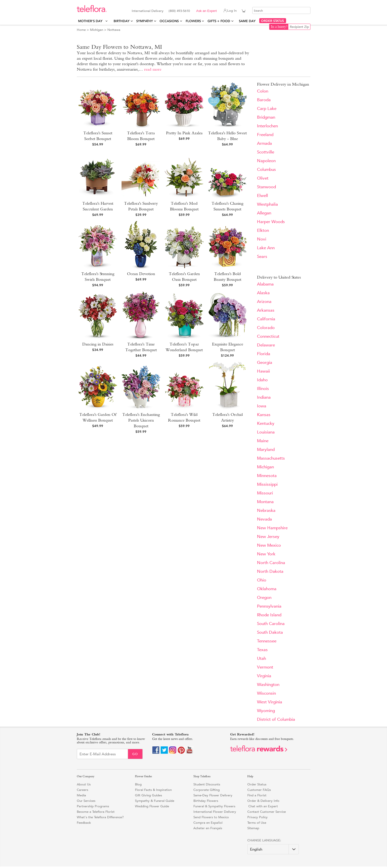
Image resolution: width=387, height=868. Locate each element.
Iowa (262, 406)
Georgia (265, 362)
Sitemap (253, 828)
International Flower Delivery (215, 812)
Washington (268, 685)
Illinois (263, 389)
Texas (262, 650)
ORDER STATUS (272, 21)
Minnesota (267, 476)
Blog (138, 784)
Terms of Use (257, 823)
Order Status (257, 784)
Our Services (86, 801)
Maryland (266, 450)
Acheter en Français (208, 828)
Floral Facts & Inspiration (153, 790)
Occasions (169, 21)
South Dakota (270, 632)
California (266, 319)
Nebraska (266, 510)
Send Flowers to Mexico (211, 817)
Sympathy (145, 21)
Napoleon (266, 161)
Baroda (264, 100)
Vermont (265, 667)
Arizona (264, 302)
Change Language (264, 840)
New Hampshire (272, 528)
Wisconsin (266, 693)
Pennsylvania (269, 606)
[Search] (281, 10)
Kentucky (266, 423)
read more (153, 69)
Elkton (263, 230)
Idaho (262, 380)
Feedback (84, 823)
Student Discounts (207, 784)
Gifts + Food (219, 21)
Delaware (266, 345)
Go (135, 754)
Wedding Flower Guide (152, 806)
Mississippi (267, 484)
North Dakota (270, 571)
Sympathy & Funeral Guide (155, 801)
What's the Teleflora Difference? (100, 817)
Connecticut (268, 336)
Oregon (264, 598)
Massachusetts (271, 458)
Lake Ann (266, 248)
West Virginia (270, 702)
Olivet (263, 178)
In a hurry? (279, 27)
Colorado (266, 328)
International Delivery (148, 11)
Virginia (264, 676)
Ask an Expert (206, 11)
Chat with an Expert (263, 806)
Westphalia (267, 204)
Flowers (193, 21)
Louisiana (266, 432)
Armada (264, 143)
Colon (263, 91)
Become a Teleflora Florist (96, 812)
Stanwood (266, 187)
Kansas (264, 415)
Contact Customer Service (267, 812)
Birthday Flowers (206, 801)
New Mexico (269, 545)
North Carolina (271, 563)
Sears (262, 257)
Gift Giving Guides (149, 795)
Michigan (97, 30)
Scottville (266, 152)
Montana (265, 502)
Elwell (262, 196)
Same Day (248, 21)
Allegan (264, 213)
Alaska (263, 293)
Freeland (265, 135)
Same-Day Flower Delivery (213, 795)
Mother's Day (91, 21)
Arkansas (266, 310)
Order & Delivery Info (263, 801)
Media (81, 795)
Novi (262, 239)
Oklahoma (267, 589)
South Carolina (271, 624)
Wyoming (266, 711)
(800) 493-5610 (179, 11)
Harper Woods (271, 222)
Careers (83, 790)
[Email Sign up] (102, 754)
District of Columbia (276, 719)
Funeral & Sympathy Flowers (214, 806)
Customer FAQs (259, 790)
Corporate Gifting (207, 790)
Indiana (264, 397)
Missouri (265, 493)
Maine (263, 441)
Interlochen (267, 126)
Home (81, 30)
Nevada (264, 519)
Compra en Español (208, 823)
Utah (261, 658)
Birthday (122, 21)
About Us (84, 784)
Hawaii (263, 371)
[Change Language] (273, 849)
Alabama (265, 284)
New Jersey (268, 537)
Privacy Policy (258, 817)
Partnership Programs (93, 806)
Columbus (266, 169)
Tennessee (267, 641)
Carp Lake (267, 109)
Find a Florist (257, 795)
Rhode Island (269, 615)
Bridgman (266, 117)
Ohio (262, 580)
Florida (264, 354)
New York (266, 554)
